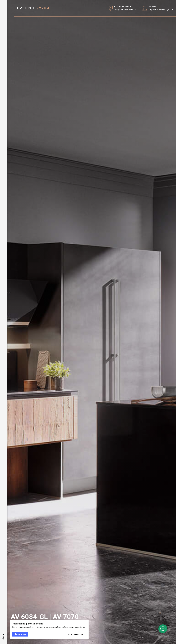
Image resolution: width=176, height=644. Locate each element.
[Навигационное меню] (3, 4)
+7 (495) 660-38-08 (123, 7)
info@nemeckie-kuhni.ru (125, 10)
